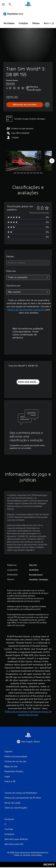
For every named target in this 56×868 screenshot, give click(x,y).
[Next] (52, 161)
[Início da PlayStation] (28, 4)
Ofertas (36, 23)
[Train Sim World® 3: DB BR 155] (23, 161)
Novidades (9, 23)
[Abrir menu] (3, 4)
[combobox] (28, 263)
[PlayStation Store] (14, 14)
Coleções (23, 23)
